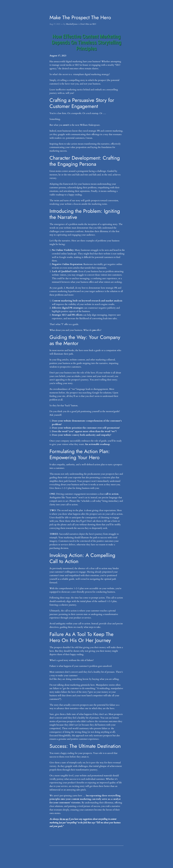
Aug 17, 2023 (55, 24)
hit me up (64, 819)
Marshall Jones (72, 24)
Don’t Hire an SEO (88, 24)
